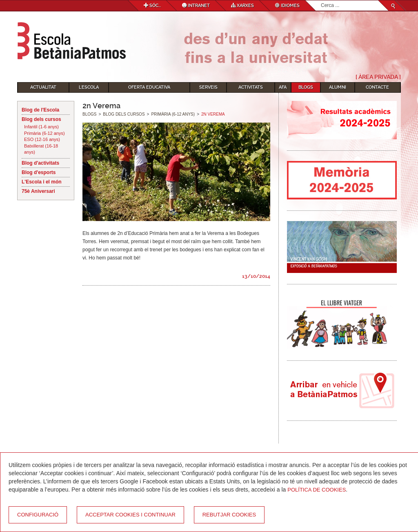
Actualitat (43, 87)
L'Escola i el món (42, 182)
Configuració (38, 515)
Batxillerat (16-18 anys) (41, 149)
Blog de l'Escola (40, 110)
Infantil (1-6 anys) (41, 127)
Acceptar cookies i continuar (130, 515)
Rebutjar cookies (229, 515)
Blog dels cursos (41, 119)
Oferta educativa (149, 87)
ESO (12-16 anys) (42, 139)
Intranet (196, 6)
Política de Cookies (317, 490)
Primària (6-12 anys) (44, 133)
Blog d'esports (39, 172)
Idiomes (287, 6)
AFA (283, 87)
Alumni (338, 87)
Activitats (251, 87)
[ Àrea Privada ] (378, 77)
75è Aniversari (38, 191)
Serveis (208, 87)
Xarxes (242, 6)
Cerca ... (321, 1)
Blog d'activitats (40, 163)
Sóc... (152, 6)
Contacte (377, 87)
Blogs (306, 87)
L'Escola (89, 87)
